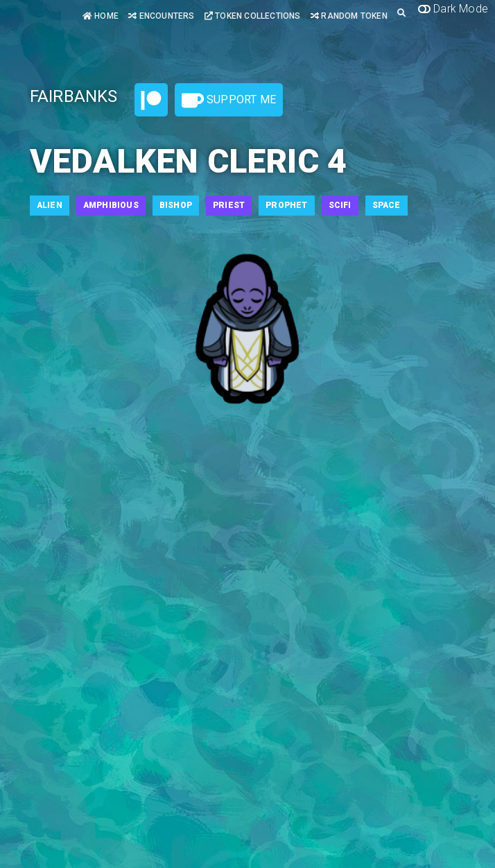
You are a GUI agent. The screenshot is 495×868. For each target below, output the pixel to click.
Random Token (349, 16)
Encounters (161, 16)
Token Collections (253, 16)
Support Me (229, 101)
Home (101, 16)
